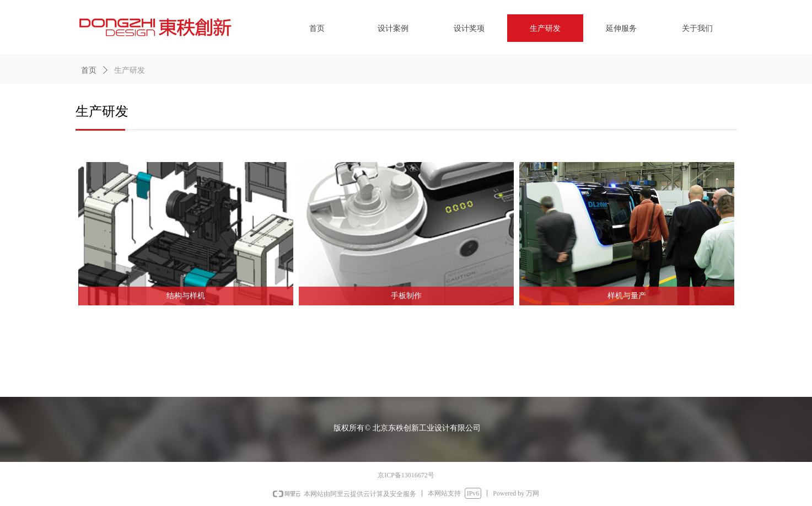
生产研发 (130, 70)
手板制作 (406, 296)
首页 (89, 70)
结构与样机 (186, 296)
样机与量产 (627, 296)
